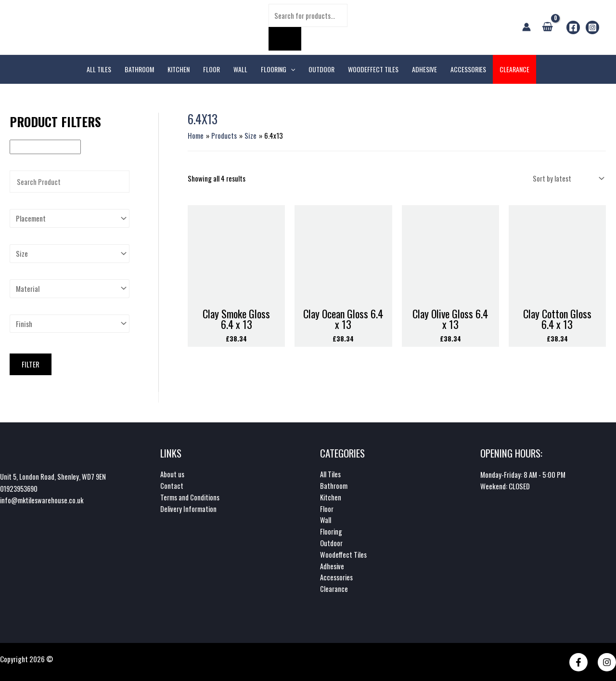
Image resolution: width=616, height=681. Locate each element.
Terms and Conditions (190, 497)
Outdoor (331, 543)
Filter (31, 365)
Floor (327, 508)
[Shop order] (567, 178)
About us (172, 473)
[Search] (285, 39)
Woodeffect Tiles (344, 554)
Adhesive (332, 566)
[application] (291, 69)
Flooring (331, 531)
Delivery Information (189, 508)
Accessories (337, 577)
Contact (172, 485)
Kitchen (331, 497)
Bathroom (334, 485)
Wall (326, 520)
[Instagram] (592, 27)
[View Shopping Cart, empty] (547, 27)
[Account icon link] (526, 27)
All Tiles (331, 473)
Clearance (334, 589)
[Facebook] (573, 27)
